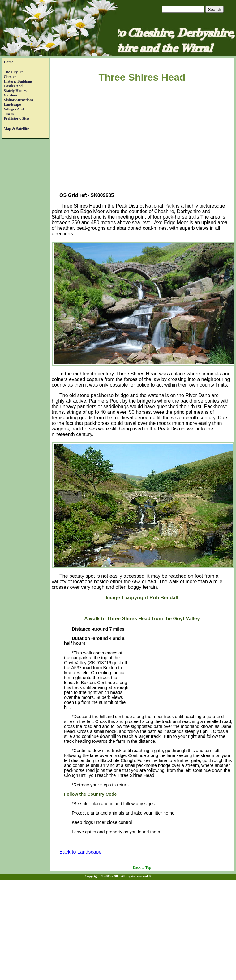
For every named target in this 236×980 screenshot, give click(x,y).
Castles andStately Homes (15, 88)
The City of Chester (13, 74)
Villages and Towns (14, 111)
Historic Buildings (18, 81)
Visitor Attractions (18, 100)
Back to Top (142, 867)
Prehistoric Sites (17, 118)
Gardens (11, 95)
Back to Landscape (80, 852)
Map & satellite (16, 129)
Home (9, 62)
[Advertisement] (142, 139)
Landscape (12, 105)
